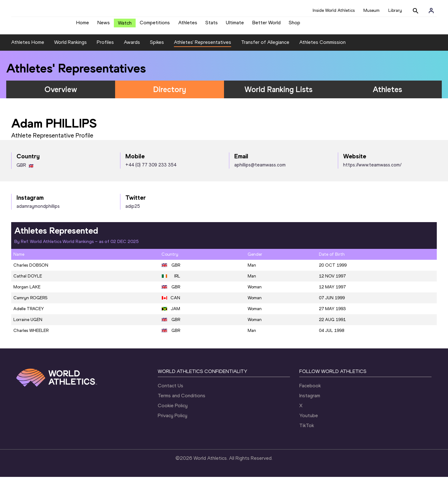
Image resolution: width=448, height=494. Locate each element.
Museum (371, 10)
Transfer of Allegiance (265, 60)
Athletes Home (28, 60)
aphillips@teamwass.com (260, 182)
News (104, 25)
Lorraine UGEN (28, 337)
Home (83, 25)
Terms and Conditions (182, 413)
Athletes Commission (322, 60)
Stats (212, 25)
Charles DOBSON (31, 282)
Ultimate (235, 25)
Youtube (309, 433)
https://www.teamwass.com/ (372, 182)
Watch (125, 25)
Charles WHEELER (31, 348)
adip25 (133, 223)
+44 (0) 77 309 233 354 (151, 182)
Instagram (310, 413)
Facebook (310, 403)
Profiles (105, 60)
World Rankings (70, 60)
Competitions (155, 25)
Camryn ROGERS (30, 315)
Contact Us (170, 403)
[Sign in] (431, 11)
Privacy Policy (173, 433)
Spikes (157, 60)
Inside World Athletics (334, 10)
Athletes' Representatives (203, 60)
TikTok (307, 443)
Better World (266, 25)
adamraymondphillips (38, 223)
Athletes (188, 25)
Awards (132, 60)
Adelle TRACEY (29, 326)
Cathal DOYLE (28, 293)
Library (395, 10)
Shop (294, 25)
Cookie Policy (173, 423)
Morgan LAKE (27, 304)
